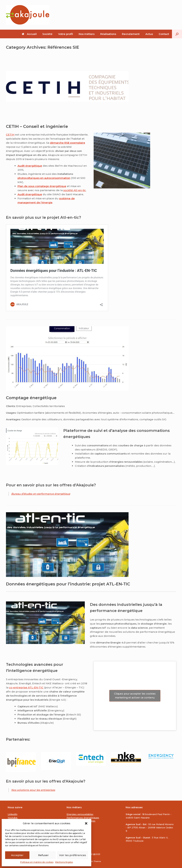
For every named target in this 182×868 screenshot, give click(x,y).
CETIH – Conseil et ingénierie (37, 126)
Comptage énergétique (31, 398)
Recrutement (131, 34)
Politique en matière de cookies (37, 862)
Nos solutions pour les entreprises (33, 790)
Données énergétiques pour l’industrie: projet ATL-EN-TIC (68, 584)
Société (47, 34)
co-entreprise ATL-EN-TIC (26, 687)
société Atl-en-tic (75, 190)
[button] (86, 823)
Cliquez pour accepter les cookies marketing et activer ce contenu (135, 696)
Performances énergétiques (83, 818)
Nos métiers (87, 34)
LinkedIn (13, 814)
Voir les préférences (73, 855)
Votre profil (66, 34)
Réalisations (108, 34)
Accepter (17, 855)
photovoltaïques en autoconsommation (44, 178)
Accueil (29, 34)
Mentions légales (64, 862)
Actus (149, 34)
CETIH (10, 135)
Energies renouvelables (80, 814)
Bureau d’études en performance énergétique (41, 494)
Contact (164, 34)
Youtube (13, 818)
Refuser (43, 855)
